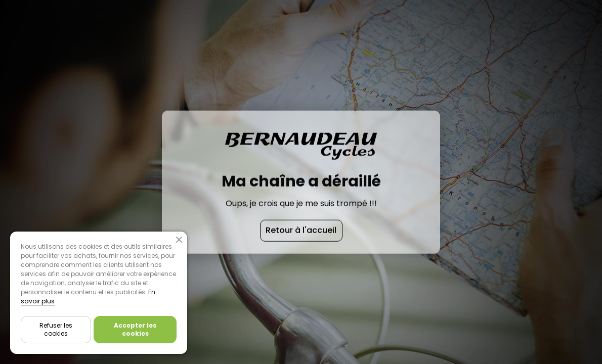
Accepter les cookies (135, 329)
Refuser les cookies (56, 329)
